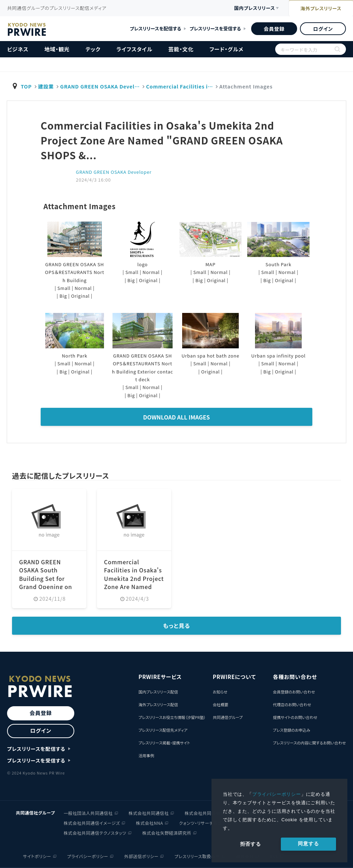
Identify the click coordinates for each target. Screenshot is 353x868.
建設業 (46, 86)
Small (64, 288)
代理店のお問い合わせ (292, 704)
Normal (83, 288)
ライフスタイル (134, 49)
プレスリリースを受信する (215, 28)
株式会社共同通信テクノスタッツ (95, 833)
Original (81, 296)
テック (93, 49)
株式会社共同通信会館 (207, 813)
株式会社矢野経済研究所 (167, 833)
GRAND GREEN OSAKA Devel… (102, 86)
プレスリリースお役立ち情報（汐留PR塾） (172, 717)
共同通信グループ (228, 717)
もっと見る (177, 626)
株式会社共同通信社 (149, 813)
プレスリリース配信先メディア (163, 730)
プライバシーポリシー (277, 794)
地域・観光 (57, 49)
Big (63, 296)
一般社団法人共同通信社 (88, 813)
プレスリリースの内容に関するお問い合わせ (309, 743)
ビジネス (18, 49)
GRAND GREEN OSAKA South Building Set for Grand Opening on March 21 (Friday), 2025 (46, 582)
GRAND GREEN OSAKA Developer (114, 172)
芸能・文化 (181, 49)
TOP (27, 86)
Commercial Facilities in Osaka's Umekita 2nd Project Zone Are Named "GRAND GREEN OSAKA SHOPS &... (133, 586)
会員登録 (274, 29)
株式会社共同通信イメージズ (92, 823)
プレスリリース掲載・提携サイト (164, 743)
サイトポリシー (37, 856)
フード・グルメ (226, 49)
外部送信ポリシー (141, 856)
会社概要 (220, 704)
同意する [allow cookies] (308, 844)
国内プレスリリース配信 (158, 692)
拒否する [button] (251, 844)
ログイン (323, 29)
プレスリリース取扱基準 (197, 856)
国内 (246, 8)
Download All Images (177, 417)
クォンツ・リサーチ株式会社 (205, 823)
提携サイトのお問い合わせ (295, 717)
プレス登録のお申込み (291, 730)
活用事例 (146, 755)
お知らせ (220, 692)
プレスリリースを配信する (155, 28)
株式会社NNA (149, 823)
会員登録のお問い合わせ (294, 692)
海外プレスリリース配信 (158, 704)
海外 (318, 9)
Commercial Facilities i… (182, 86)
